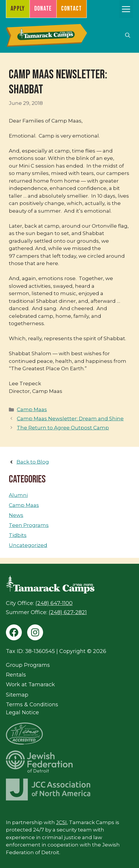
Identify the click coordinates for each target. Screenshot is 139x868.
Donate (43, 9)
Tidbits (18, 535)
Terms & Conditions (32, 705)
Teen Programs (29, 525)
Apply (18, 9)
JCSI (61, 822)
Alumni (18, 495)
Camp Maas (32, 409)
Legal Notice (22, 712)
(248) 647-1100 (54, 603)
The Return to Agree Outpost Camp (63, 428)
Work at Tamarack (30, 685)
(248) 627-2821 (68, 612)
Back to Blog (33, 462)
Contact (72, 9)
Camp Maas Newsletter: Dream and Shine (70, 419)
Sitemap (17, 695)
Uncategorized (28, 545)
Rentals (16, 675)
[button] (128, 35)
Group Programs (28, 665)
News (16, 515)
